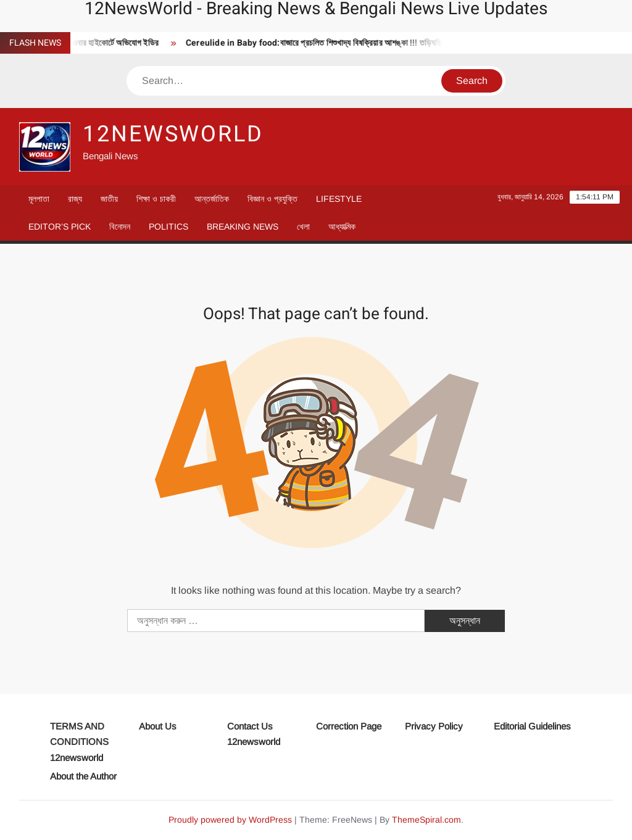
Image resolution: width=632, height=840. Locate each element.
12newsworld (173, 134)
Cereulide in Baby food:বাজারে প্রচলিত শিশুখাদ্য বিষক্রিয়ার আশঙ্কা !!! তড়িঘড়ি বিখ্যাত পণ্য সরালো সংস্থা (357, 43)
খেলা (303, 227)
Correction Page (349, 726)
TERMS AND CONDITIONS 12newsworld (79, 742)
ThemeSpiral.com (426, 820)
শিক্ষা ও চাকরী (156, 199)
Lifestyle (339, 199)
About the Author (83, 776)
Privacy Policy (434, 726)
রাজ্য (75, 199)
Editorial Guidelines (532, 726)
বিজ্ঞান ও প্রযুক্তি (272, 199)
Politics (168, 227)
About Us (158, 726)
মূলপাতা (39, 199)
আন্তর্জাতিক (212, 199)
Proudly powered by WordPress (230, 820)
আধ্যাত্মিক (342, 227)
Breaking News (243, 227)
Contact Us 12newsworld (254, 734)
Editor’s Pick (60, 227)
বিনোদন (120, 227)
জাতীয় (109, 199)
